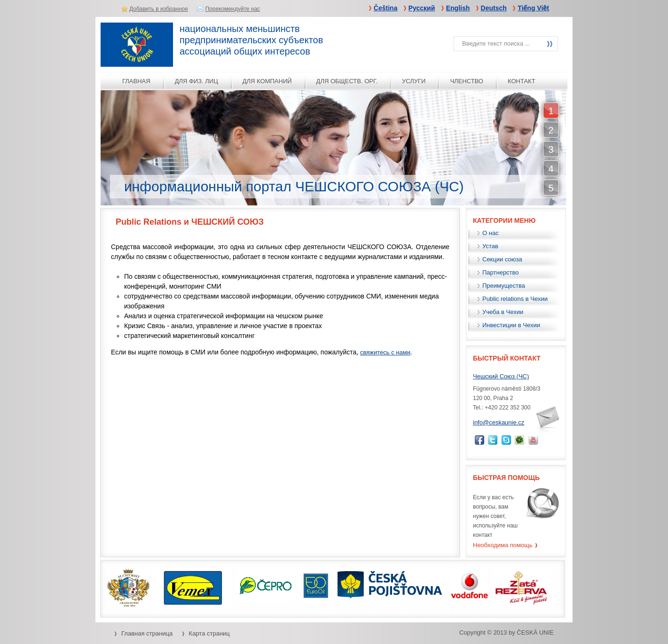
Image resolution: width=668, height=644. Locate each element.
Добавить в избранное (159, 9)
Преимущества (504, 286)
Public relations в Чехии (515, 299)
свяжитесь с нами (385, 352)
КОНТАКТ (522, 81)
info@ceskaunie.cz (499, 422)
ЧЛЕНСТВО (467, 81)
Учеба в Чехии (503, 312)
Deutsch (494, 8)
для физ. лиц (196, 81)
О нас (491, 233)
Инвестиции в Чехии (511, 325)
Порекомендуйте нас (232, 9)
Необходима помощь (503, 545)
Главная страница (147, 633)
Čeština (386, 8)
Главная (136, 81)
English (458, 8)
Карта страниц (209, 633)
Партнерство (501, 272)
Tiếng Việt (533, 8)
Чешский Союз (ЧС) (501, 376)
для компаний (267, 81)
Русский (422, 8)
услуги (414, 81)
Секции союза (502, 259)
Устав (490, 246)
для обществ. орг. (347, 81)
